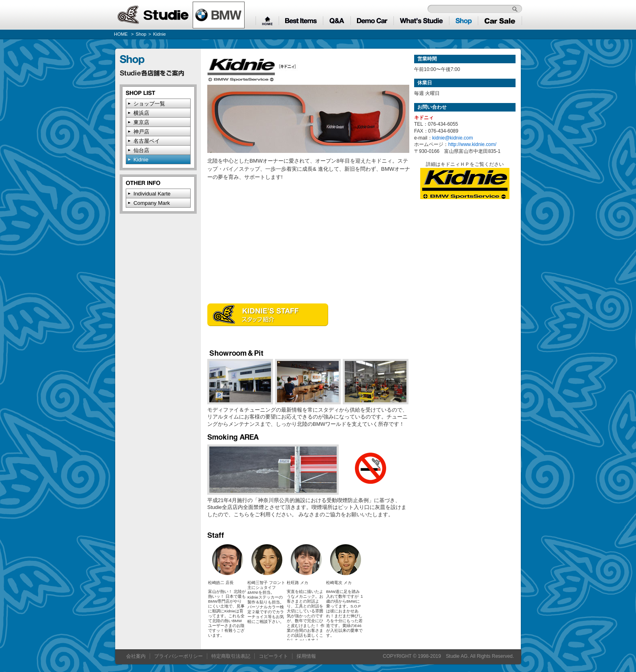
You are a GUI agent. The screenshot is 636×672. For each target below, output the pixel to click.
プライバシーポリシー (178, 656)
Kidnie (141, 160)
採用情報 (306, 656)
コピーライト (273, 656)
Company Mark (152, 203)
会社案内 (136, 656)
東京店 (141, 122)
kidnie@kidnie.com (453, 138)
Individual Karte (152, 194)
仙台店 (141, 150)
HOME (121, 34)
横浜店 (141, 113)
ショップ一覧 (149, 104)
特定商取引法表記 (231, 656)
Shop (141, 34)
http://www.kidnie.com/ (472, 144)
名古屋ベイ (147, 141)
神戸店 (141, 132)
